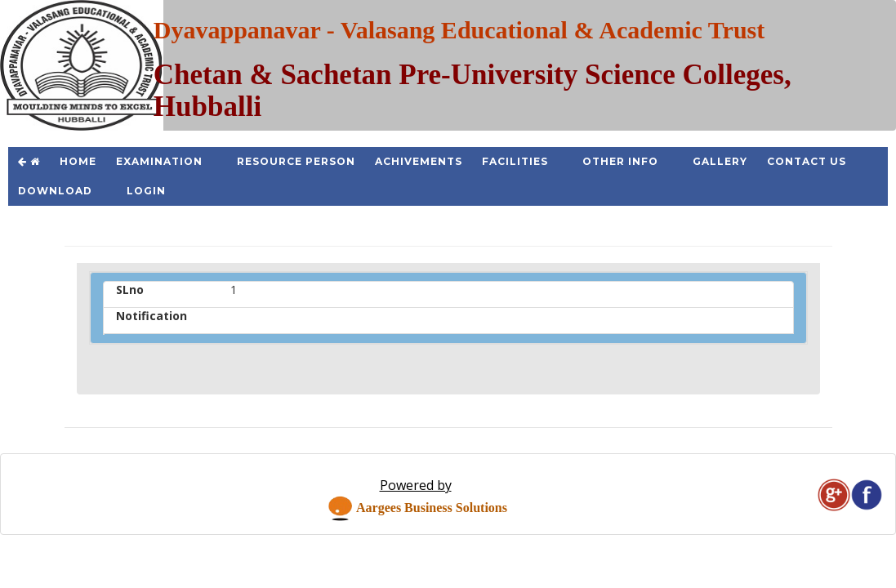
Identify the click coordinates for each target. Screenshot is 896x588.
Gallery (720, 161)
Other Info (620, 161)
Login (146, 191)
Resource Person (296, 161)
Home (78, 161)
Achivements (419, 161)
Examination (159, 161)
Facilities (515, 161)
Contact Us (807, 161)
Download (55, 191)
